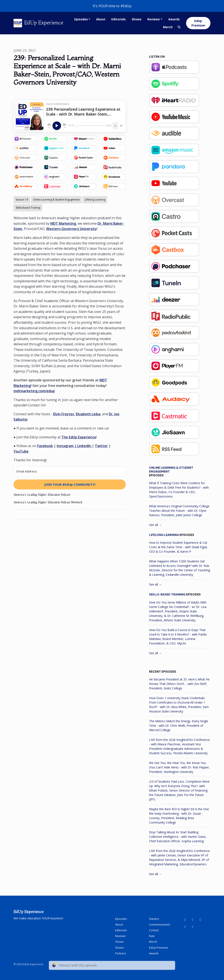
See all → (155, 525)
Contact (154, 930)
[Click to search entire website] (179, 27)
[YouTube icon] (185, 920)
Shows (137, 19)
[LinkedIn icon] (193, 920)
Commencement (160, 924)
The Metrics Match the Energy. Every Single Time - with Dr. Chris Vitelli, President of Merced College (179, 726)
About (101, 19)
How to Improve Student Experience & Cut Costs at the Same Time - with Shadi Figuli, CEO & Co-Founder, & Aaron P (178, 547)
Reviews (154, 19)
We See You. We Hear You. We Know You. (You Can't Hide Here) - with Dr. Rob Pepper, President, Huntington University (179, 767)
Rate (152, 936)
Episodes (81, 19)
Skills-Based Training (167, 594)
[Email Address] (70, 471)
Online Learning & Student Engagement (171, 470)
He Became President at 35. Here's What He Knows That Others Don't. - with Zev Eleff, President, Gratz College (179, 684)
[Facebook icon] (200, 920)
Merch (168, 27)
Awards (174, 19)
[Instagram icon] (185, 927)
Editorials (119, 19)
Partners (121, 953)
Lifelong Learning (164, 535)
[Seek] (90, 126)
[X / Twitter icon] (193, 927)
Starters (154, 919)
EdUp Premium (198, 23)
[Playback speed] (115, 126)
